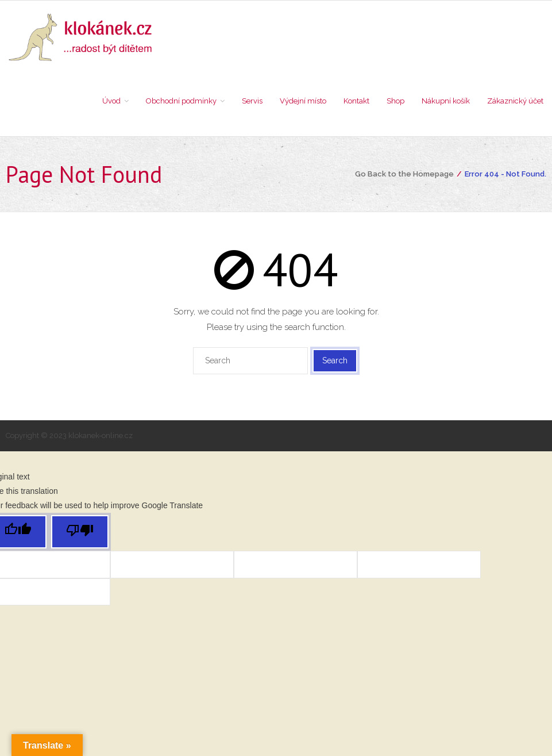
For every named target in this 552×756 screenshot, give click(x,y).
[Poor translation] (80, 532)
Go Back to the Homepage (404, 174)
